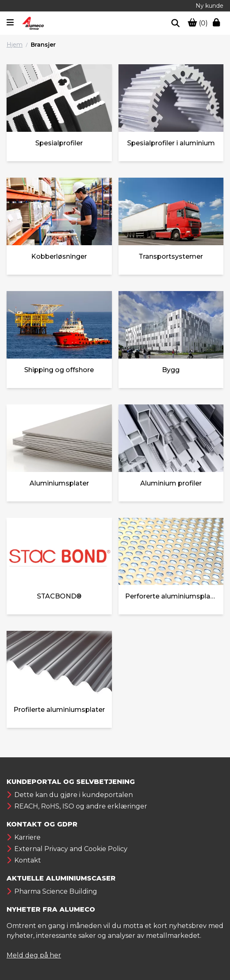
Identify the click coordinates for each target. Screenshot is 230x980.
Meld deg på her (34, 955)
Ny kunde (210, 6)
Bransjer (43, 45)
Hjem (15, 45)
